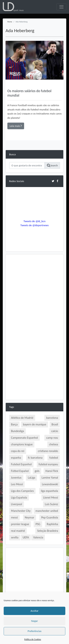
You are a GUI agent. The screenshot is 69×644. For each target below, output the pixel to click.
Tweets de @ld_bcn (34, 221)
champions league (22, 444)
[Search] (27, 165)
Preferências (34, 631)
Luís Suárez (52, 504)
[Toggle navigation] (61, 7)
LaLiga (31, 478)
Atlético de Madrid (22, 418)
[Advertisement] (34, 292)
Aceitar (34, 611)
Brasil (55, 424)
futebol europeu (48, 464)
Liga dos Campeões (22, 491)
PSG (38, 524)
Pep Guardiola (50, 517)
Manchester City (21, 511)
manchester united (47, 511)
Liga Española (19, 497)
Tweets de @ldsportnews (35, 225)
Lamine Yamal (50, 478)
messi (14, 517)
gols (37, 471)
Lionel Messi (51, 497)
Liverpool (17, 504)
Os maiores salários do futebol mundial (29, 93)
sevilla (15, 537)
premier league (20, 524)
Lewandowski (50, 484)
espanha (16, 458)
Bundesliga (17, 431)
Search (52, 165)
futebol (54, 458)
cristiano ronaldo (48, 451)
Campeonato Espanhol (24, 438)
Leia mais (16, 126)
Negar (34, 621)
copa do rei (18, 451)
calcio (55, 431)
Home (10, 22)
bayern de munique (35, 424)
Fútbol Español (20, 471)
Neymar (30, 517)
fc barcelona (35, 458)
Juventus (16, 478)
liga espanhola (50, 491)
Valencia (38, 537)
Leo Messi (17, 484)
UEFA (26, 537)
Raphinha (52, 524)
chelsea (54, 444)
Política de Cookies (33, 639)
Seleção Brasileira (48, 531)
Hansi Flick (52, 471)
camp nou (52, 438)
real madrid (18, 531)
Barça (14, 424)
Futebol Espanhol (21, 464)
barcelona (52, 418)
